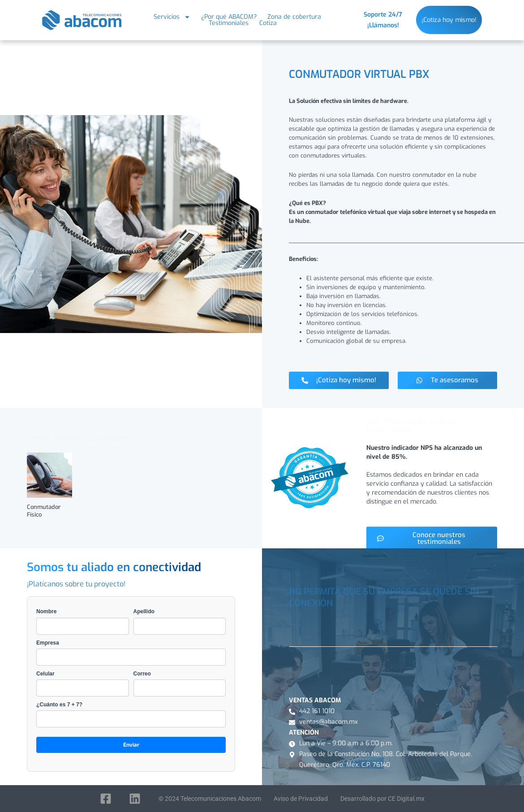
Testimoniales (229, 23)
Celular (83, 684)
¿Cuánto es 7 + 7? (131, 714)
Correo (180, 684)
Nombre (83, 621)
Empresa (131, 653)
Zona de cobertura (294, 17)
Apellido (180, 621)
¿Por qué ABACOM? (229, 17)
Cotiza (268, 23)
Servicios (172, 17)
